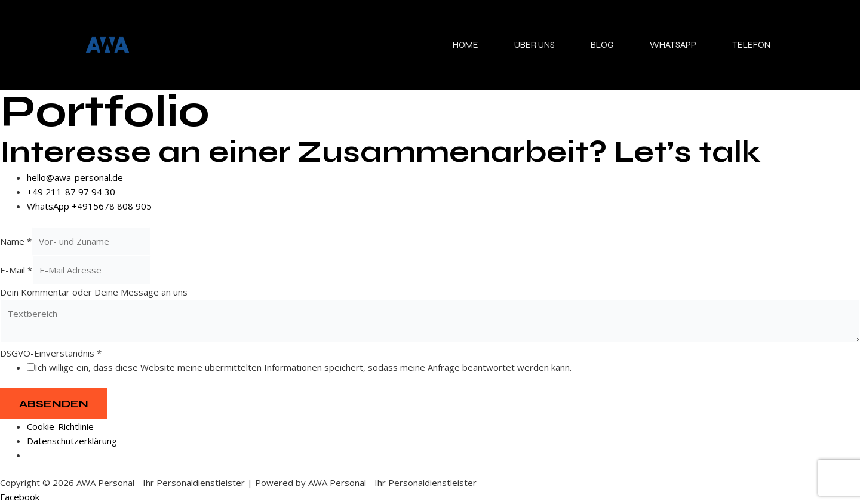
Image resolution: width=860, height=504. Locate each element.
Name (16, 241)
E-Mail (16, 270)
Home (466, 45)
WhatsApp (673, 45)
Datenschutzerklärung (72, 441)
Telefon (751, 45)
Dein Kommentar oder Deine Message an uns (94, 292)
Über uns (535, 45)
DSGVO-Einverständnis (51, 353)
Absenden (54, 404)
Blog (602, 45)
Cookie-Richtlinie (60, 426)
